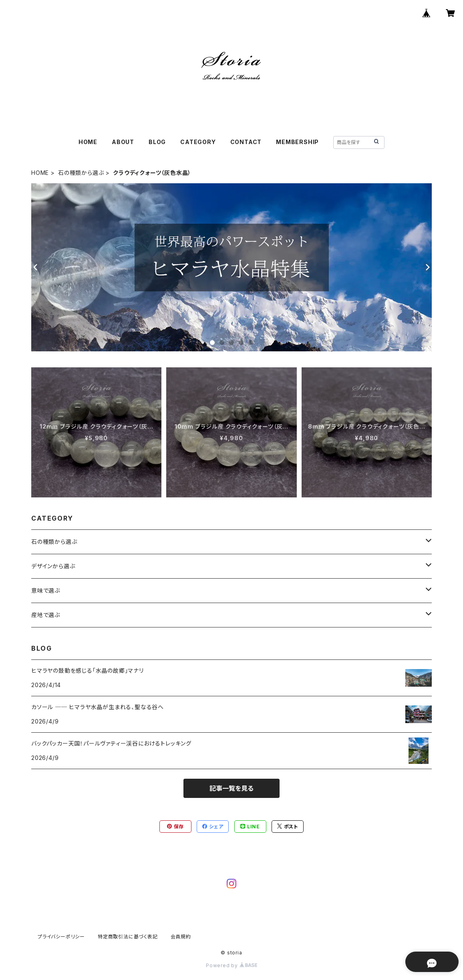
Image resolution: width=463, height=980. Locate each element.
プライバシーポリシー (61, 937)
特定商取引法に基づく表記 (128, 937)
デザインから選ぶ (53, 566)
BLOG (157, 142)
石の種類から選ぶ (81, 173)
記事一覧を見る (231, 788)
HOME (88, 142)
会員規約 (181, 937)
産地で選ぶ (46, 615)
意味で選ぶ (46, 590)
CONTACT (246, 142)
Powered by (231, 965)
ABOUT (123, 142)
